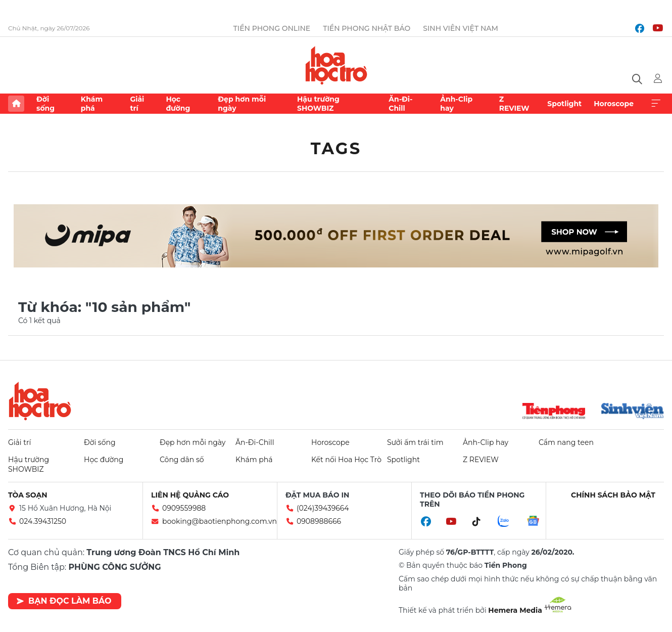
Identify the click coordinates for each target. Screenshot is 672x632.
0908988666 (319, 521)
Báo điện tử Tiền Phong (336, 65)
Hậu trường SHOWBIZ (318, 104)
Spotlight (564, 104)
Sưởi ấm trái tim (415, 442)
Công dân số (182, 460)
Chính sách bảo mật (613, 495)
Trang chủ (16, 104)
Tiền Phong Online (272, 28)
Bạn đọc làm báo (64, 601)
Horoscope (614, 104)
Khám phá (92, 104)
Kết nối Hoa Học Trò (346, 460)
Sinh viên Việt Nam (461, 28)
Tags (336, 148)
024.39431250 (43, 521)
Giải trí (137, 104)
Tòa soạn (28, 495)
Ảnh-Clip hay (456, 104)
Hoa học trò (40, 401)
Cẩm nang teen (566, 442)
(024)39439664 (323, 508)
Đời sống (45, 104)
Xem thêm (656, 104)
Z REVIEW (514, 104)
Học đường (178, 104)
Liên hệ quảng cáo (190, 495)
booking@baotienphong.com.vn (220, 521)
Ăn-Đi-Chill (400, 104)
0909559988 (184, 508)
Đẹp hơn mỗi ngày (242, 104)
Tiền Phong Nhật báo (367, 28)
